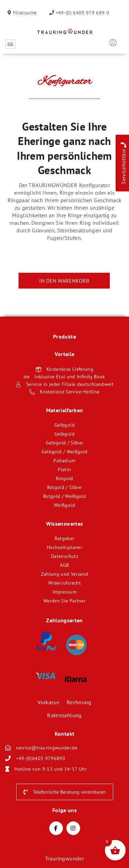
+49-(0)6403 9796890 (40, 758)
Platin (64, 469)
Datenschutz (64, 556)
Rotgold (64, 478)
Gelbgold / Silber (65, 443)
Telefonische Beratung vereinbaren (65, 792)
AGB (64, 565)
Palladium (64, 461)
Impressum (64, 592)
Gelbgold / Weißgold (65, 452)
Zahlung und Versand (65, 574)
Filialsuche (24, 13)
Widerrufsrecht (64, 583)
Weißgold (64, 505)
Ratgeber (65, 538)
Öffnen (10, 44)
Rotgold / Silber (65, 487)
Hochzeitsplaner (64, 547)
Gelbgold (64, 425)
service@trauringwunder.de (47, 748)
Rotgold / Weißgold (64, 496)
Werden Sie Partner (64, 601)
